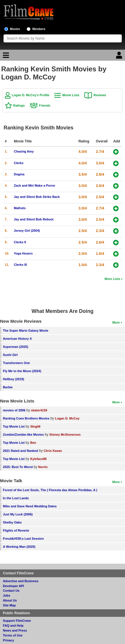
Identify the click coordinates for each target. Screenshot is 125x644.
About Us (10, 600)
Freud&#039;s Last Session (23, 539)
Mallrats (20, 208)
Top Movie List (14, 426)
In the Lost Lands (16, 498)
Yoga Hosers (23, 253)
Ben (33, 443)
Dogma (19, 174)
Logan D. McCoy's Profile (31, 95)
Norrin (43, 467)
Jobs (7, 595)
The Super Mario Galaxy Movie (26, 331)
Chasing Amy (24, 151)
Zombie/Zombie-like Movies (23, 435)
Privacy (8, 640)
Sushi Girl (10, 355)
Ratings (19, 105)
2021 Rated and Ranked (20, 451)
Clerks (19, 163)
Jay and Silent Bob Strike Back (37, 197)
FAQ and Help (13, 626)
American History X (17, 339)
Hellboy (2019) (13, 379)
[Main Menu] (5, 57)
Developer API (13, 586)
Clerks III (20, 265)
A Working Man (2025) (19, 547)
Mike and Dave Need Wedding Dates (30, 506)
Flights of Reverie (16, 530)
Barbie (8, 387)
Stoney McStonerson (65, 435)
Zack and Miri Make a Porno (35, 185)
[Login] (120, 57)
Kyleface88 (38, 459)
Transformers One (16, 363)
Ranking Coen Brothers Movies (26, 418)
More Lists (112, 279)
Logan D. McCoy (67, 418)
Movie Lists (71, 95)
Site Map (9, 605)
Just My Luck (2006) (18, 514)
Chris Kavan (53, 451)
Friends (45, 105)
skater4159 (39, 410)
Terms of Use (13, 635)
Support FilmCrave (17, 621)
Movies (15, 29)
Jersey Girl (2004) (27, 231)
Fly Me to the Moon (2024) (22, 371)
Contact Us (11, 591)
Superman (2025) (16, 347)
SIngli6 (35, 426)
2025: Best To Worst (18, 467)
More (116, 322)
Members (39, 29)
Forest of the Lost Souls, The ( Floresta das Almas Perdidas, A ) (50, 490)
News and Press (15, 630)
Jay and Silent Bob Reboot (34, 219)
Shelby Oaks (12, 522)
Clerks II (20, 242)
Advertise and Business (21, 581)
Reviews (100, 95)
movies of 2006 (14, 410)
